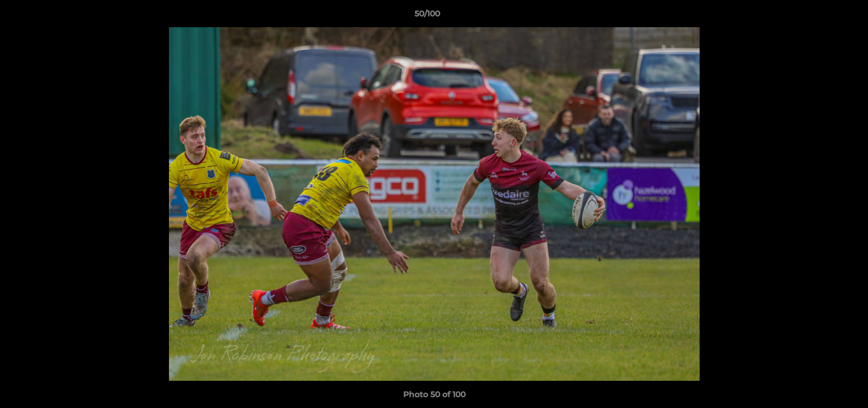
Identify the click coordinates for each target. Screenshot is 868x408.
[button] (820, 16)
